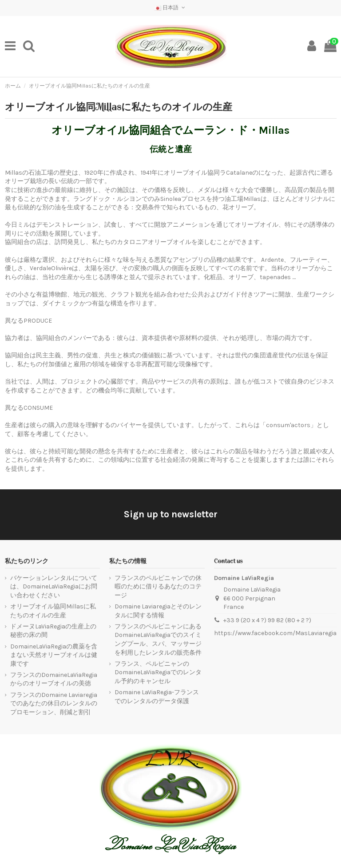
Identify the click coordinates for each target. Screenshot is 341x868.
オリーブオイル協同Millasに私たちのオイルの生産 (53, 611)
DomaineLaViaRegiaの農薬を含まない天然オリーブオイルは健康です (54, 655)
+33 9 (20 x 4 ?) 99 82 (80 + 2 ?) (267, 620)
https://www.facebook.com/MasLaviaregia (275, 633)
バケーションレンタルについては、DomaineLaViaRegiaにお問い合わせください (54, 587)
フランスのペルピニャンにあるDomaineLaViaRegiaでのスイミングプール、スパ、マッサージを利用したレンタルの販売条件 (158, 640)
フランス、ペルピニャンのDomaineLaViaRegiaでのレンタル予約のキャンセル (158, 672)
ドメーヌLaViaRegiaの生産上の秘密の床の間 (53, 631)
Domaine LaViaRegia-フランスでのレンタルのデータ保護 (157, 697)
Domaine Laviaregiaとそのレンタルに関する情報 (158, 611)
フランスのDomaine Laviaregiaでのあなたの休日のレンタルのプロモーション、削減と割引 (54, 704)
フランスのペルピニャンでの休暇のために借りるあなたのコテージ (158, 587)
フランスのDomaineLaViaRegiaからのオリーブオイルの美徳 (54, 679)
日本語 (170, 8)
